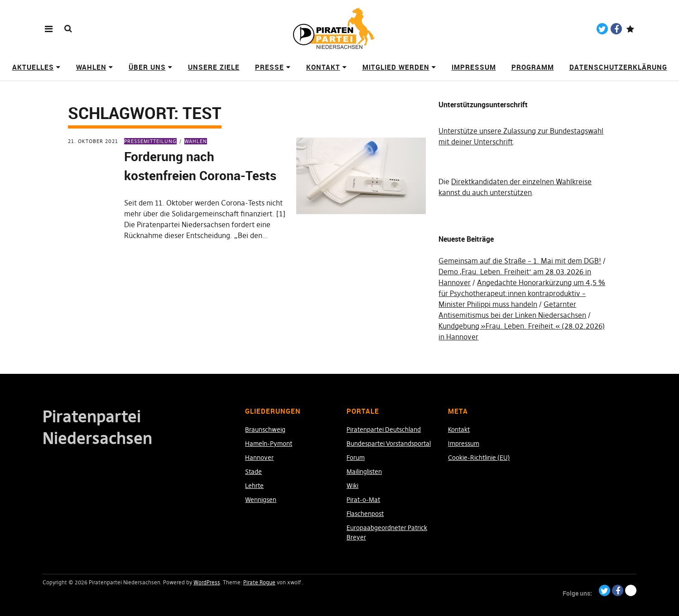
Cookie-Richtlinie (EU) (479, 458)
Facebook (616, 29)
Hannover (259, 458)
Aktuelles (33, 67)
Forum (356, 458)
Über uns (147, 67)
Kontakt (323, 67)
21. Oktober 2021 (93, 141)
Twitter (602, 29)
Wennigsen (261, 500)
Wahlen (91, 67)
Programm (533, 67)
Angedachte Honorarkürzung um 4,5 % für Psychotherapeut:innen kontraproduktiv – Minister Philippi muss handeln (522, 293)
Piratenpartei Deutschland (384, 430)
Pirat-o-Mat (363, 500)
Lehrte (254, 486)
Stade (253, 472)
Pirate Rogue (259, 582)
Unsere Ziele (214, 67)
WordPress (207, 582)
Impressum (474, 67)
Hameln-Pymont (269, 444)
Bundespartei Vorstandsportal (389, 444)
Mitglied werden (396, 67)
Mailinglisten (364, 472)
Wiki (352, 486)
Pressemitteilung (150, 141)
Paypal (630, 29)
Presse (270, 67)
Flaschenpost (365, 514)
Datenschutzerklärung (618, 67)
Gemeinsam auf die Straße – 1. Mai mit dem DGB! (520, 261)
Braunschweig (265, 430)
